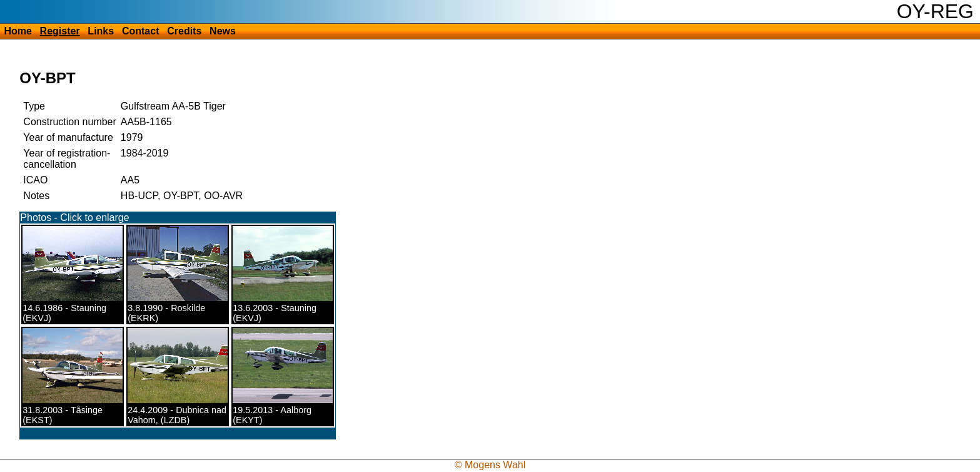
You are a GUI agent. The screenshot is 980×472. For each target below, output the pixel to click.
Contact (141, 31)
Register (60, 31)
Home (18, 31)
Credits (184, 31)
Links (101, 31)
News (223, 31)
